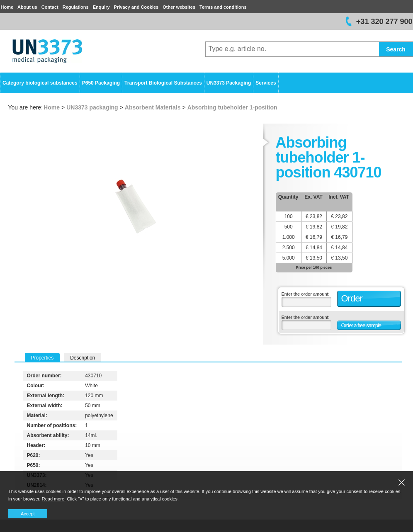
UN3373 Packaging (229, 83)
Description (83, 358)
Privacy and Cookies (136, 7)
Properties (43, 358)
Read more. (54, 499)
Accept (28, 514)
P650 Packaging (101, 83)
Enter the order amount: (306, 294)
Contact (50, 7)
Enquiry (101, 7)
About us (27, 7)
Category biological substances (40, 83)
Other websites (179, 7)
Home (7, 7)
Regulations (76, 7)
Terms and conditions (223, 7)
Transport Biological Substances (163, 83)
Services (266, 83)
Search (396, 49)
